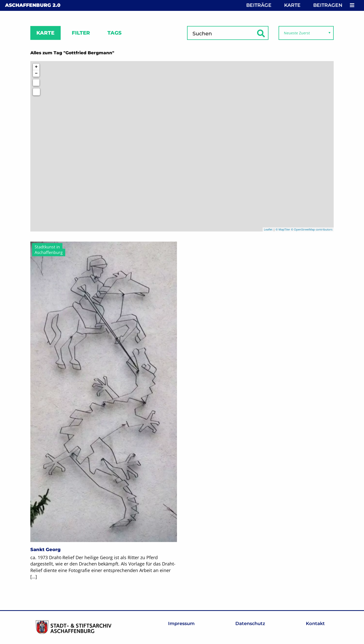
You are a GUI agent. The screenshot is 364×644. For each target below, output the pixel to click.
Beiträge (259, 5)
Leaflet (268, 229)
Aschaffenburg (33, 5)
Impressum (181, 624)
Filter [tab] (81, 33)
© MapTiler (283, 229)
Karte (292, 5)
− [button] (36, 73)
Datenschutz (250, 624)
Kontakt (315, 624)
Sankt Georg (45, 550)
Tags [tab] (115, 33)
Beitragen (328, 5)
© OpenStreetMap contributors (312, 229)
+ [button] (36, 67)
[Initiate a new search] (36, 83)
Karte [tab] (45, 33)
